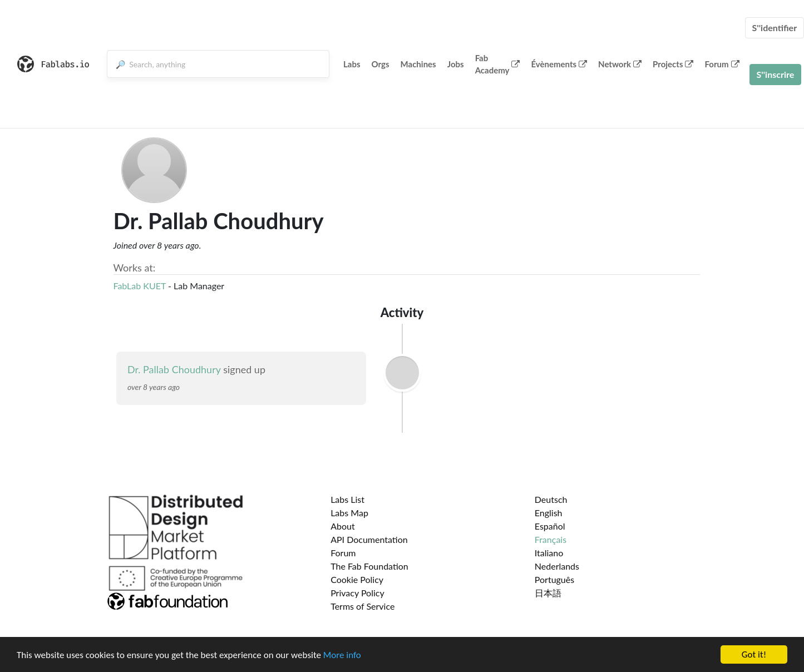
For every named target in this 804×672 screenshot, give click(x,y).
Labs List (347, 499)
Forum (722, 64)
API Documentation (369, 539)
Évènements (559, 64)
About (343, 526)
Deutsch (551, 499)
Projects (673, 64)
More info (342, 655)
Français (551, 539)
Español (550, 526)
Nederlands (557, 566)
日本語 (548, 593)
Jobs (456, 64)
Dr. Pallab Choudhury (174, 369)
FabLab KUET (140, 286)
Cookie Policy (357, 579)
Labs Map (349, 513)
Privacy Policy (357, 593)
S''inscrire (776, 74)
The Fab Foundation (369, 566)
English (549, 513)
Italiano (549, 553)
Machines (418, 64)
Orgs (381, 64)
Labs (352, 64)
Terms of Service (362, 606)
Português (554, 579)
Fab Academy (498, 64)
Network (620, 64)
